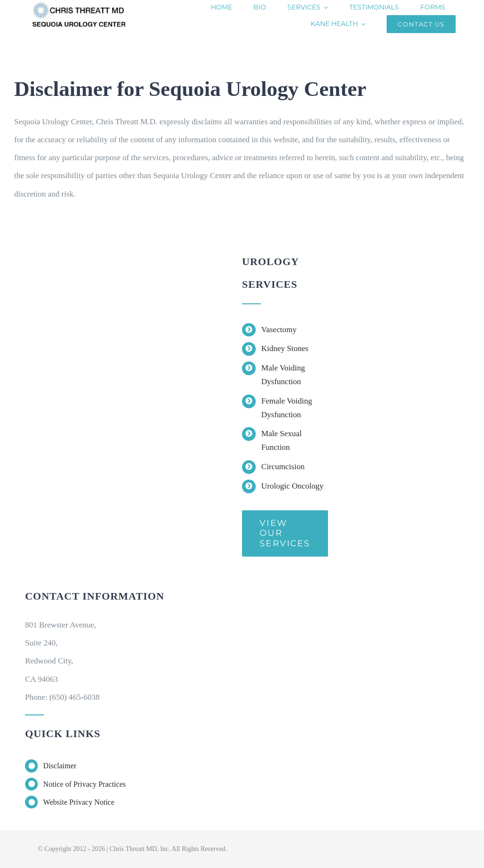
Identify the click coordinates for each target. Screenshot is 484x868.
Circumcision (283, 467)
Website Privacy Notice (79, 802)
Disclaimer (60, 766)
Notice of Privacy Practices (85, 784)
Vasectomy (279, 330)
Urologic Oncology (293, 486)
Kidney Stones (285, 348)
